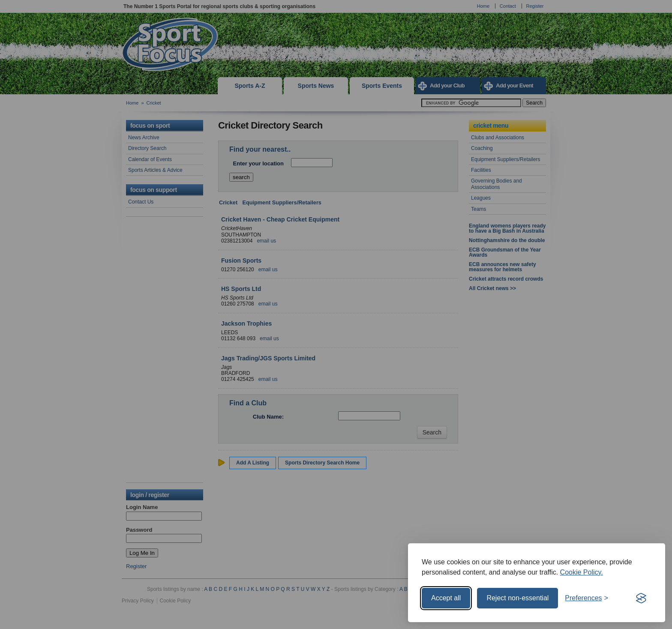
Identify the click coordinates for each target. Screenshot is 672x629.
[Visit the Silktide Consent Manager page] (641, 598)
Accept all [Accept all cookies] (446, 598)
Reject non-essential (517, 598)
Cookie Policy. (582, 572)
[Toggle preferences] (586, 598)
